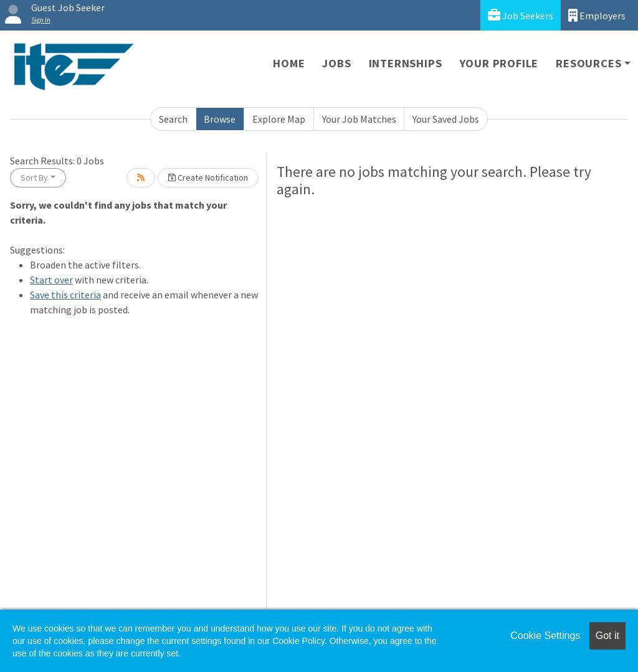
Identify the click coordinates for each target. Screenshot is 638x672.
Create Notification (208, 177)
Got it (607, 636)
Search (173, 119)
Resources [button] (588, 63)
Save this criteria (65, 295)
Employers (597, 15)
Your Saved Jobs (446, 119)
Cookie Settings (545, 636)
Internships (406, 63)
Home (289, 63)
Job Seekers (521, 15)
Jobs (336, 63)
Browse (220, 119)
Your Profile (499, 63)
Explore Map (279, 119)
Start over (51, 280)
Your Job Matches (359, 119)
